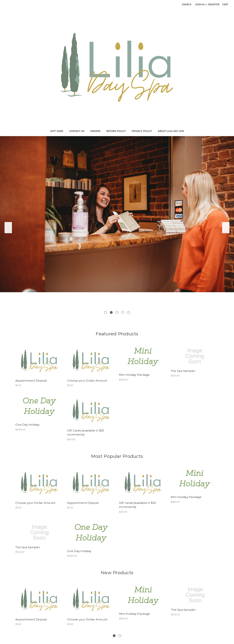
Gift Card (57, 131)
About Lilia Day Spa (171, 131)
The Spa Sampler (183, 371)
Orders (95, 131)
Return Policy (116, 131)
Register (214, 4)
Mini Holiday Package (134, 375)
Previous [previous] (8, 228)
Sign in (200, 4)
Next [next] (226, 228)
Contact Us (77, 131)
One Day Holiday (27, 425)
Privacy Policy (142, 131)
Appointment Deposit (31, 381)
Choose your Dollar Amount (87, 381)
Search (187, 4)
